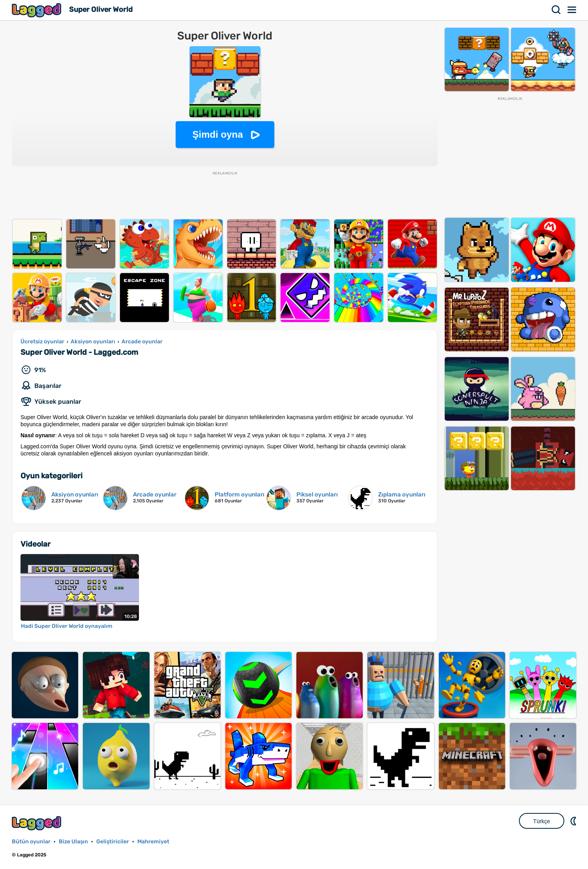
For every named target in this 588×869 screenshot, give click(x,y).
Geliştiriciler (113, 842)
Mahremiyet (153, 842)
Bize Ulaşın (73, 842)
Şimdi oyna (217, 134)
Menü (572, 10)
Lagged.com (37, 823)
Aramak (556, 10)
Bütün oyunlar (31, 842)
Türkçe (542, 821)
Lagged (37, 10)
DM (574, 821)
